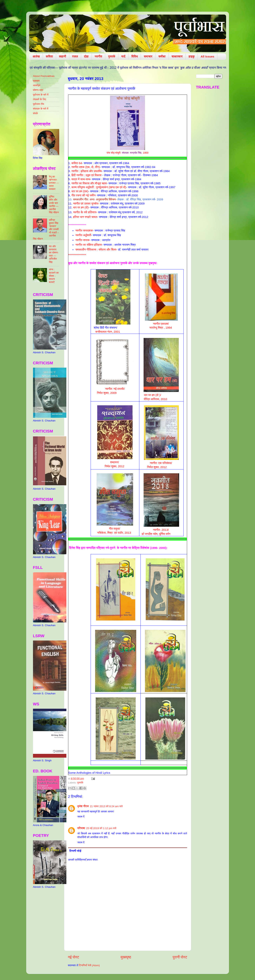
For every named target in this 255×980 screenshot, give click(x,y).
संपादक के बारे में (41, 109)
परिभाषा (81, 828)
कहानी (63, 56)
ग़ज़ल (75, 56)
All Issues (207, 56)
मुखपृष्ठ (36, 81)
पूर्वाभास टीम (39, 104)
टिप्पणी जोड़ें (75, 851)
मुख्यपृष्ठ (126, 957)
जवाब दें (81, 817)
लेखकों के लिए (40, 99)
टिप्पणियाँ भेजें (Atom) (89, 965)
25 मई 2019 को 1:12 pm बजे (101, 828)
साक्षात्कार (177, 56)
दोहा (86, 56)
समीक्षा (162, 56)
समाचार (148, 56)
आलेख (36, 56)
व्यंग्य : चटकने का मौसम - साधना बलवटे (54, 276)
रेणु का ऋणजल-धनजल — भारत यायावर (54, 183)
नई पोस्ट (74, 957)
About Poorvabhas (44, 76)
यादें (123, 56)
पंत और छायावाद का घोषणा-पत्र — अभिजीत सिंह (54, 254)
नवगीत (98, 56)
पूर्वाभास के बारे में (41, 95)
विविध (135, 56)
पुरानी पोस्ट (180, 957)
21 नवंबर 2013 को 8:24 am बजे (106, 806)
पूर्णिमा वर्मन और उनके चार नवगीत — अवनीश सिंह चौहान (54, 205)
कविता (49, 56)
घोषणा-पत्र (38, 90)
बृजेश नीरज (83, 806)
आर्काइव (37, 85)
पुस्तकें (112, 56)
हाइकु (192, 56)
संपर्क (36, 113)
